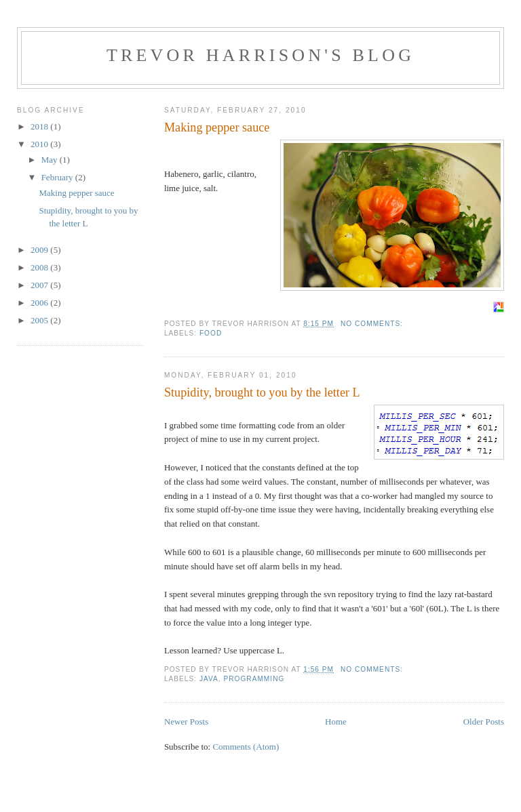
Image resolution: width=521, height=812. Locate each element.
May (51, 160)
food (211, 333)
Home (336, 722)
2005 (40, 320)
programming (254, 679)
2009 (40, 250)
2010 (40, 144)
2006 (40, 303)
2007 (40, 285)
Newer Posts (186, 722)
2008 (40, 267)
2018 (40, 126)
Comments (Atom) (246, 747)
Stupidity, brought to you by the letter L (262, 392)
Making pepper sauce (217, 127)
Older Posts (484, 722)
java (209, 679)
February (58, 177)
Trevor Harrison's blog (260, 55)
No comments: (373, 324)
